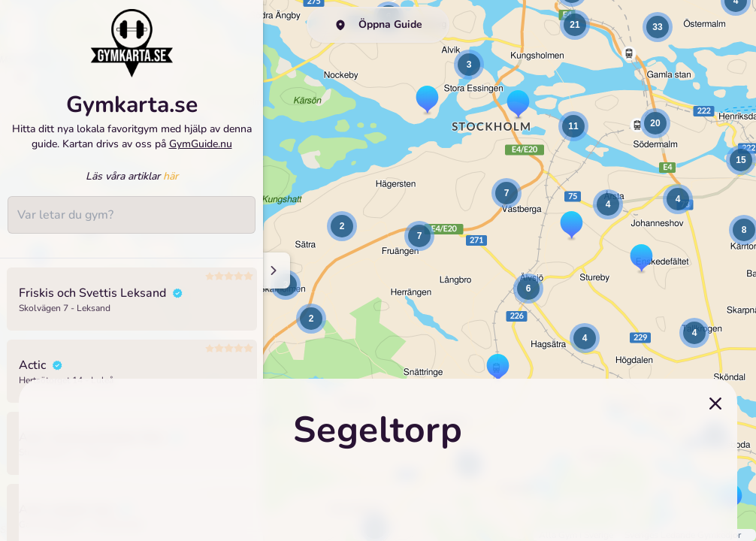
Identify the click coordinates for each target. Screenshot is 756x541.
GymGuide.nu (201, 144)
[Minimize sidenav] (272, 270)
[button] (311, 319)
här (171, 176)
